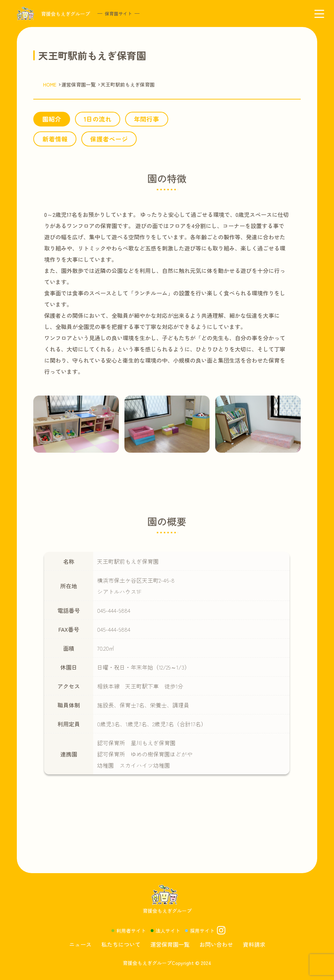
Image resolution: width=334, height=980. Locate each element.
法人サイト (168, 931)
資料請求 (254, 944)
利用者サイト (131, 931)
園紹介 (52, 119)
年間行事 (146, 119)
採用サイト (202, 931)
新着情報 (55, 139)
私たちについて (121, 944)
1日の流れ (98, 119)
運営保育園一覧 (170, 944)
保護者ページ (109, 139)
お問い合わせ (216, 944)
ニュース (80, 944)
